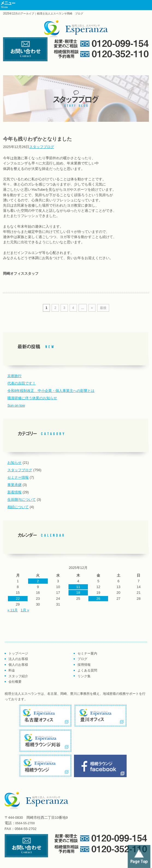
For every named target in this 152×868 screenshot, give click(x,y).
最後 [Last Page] (103, 308)
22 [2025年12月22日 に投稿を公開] (18, 599)
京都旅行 (14, 376)
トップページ (18, 653)
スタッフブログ (42, 147)
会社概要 (15, 682)
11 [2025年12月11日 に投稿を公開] (78, 587)
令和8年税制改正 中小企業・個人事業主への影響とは (51, 391)
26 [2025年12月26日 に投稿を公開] (98, 599)
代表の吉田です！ (22, 383)
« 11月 (13, 610)
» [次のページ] (92, 308)
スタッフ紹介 (18, 676)
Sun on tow (16, 405)
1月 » (25, 610)
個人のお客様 (18, 665)
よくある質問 (87, 670)
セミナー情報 (18, 477)
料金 (12, 670)
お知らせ (14, 463)
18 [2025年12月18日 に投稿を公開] (78, 593)
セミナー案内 (87, 653)
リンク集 (84, 676)
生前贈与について (22, 500)
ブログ (82, 659)
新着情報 (14, 492)
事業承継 (14, 485)
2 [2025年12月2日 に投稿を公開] (38, 581)
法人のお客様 (18, 659)
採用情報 (84, 665)
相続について (18, 507)
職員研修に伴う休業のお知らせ (32, 398)
